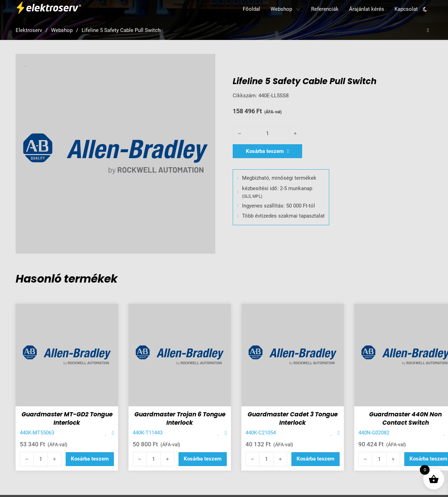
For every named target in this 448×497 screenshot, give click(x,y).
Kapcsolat (406, 9)
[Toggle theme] (425, 9)
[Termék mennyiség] (267, 133)
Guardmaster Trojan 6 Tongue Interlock (180, 418)
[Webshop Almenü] (298, 9)
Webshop (281, 9)
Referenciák (325, 9)
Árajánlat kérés (367, 9)
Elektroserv (29, 30)
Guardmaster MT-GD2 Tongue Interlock (67, 418)
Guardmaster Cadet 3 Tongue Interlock (293, 418)
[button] (90, 459)
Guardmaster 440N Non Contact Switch (405, 418)
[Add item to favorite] (106, 433)
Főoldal (251, 9)
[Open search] (428, 30)
